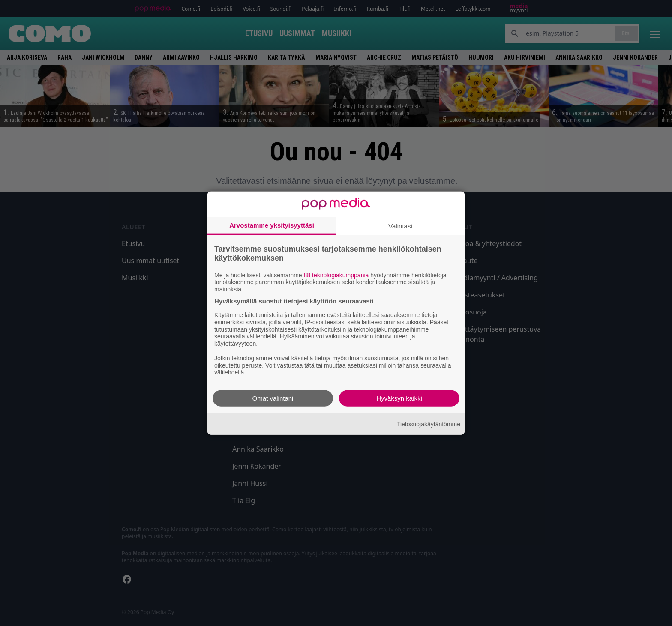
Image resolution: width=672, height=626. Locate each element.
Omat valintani (273, 398)
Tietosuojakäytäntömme (429, 424)
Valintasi (400, 226)
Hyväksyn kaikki (399, 398)
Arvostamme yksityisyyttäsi (272, 225)
